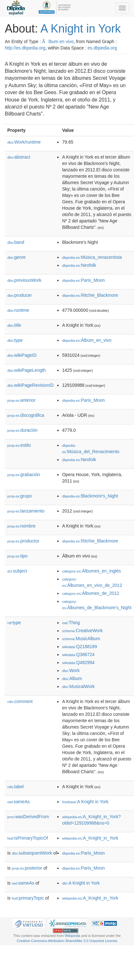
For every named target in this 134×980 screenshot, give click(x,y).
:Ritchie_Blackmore (90, 295)
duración (22, 430)
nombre (21, 526)
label (15, 787)
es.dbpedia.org (102, 48)
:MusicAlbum (81, 639)
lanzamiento (26, 511)
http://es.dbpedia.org (25, 48)
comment (20, 701)
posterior (27, 868)
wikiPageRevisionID (31, 385)
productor (23, 541)
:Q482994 (78, 662)
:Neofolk (79, 265)
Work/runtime (24, 142)
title (14, 325)
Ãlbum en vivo (58, 41)
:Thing (71, 623)
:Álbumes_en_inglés (92, 571)
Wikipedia (72, 936)
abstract (19, 157)
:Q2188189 (80, 647)
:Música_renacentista (92, 257)
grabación (24, 475)
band (16, 242)
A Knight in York (81, 29)
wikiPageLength (27, 370)
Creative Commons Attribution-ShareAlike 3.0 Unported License (67, 941)
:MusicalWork (78, 686)
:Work (71, 670)
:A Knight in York (85, 802)
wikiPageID (22, 355)
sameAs (18, 802)
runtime (18, 310)
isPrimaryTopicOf (28, 838)
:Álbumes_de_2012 (91, 593)
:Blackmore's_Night (90, 496)
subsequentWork (32, 853)
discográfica (26, 415)
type (15, 340)
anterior (21, 400)
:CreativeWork (82, 631)
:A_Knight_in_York (90, 838)
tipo (18, 556)
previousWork (24, 280)
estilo (19, 445)
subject (17, 571)
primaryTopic (28, 898)
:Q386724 (78, 655)
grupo (20, 496)
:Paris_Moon (83, 280)
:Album (72, 678)
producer (20, 295)
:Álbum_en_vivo (87, 340)
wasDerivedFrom (28, 817)
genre (17, 257)
